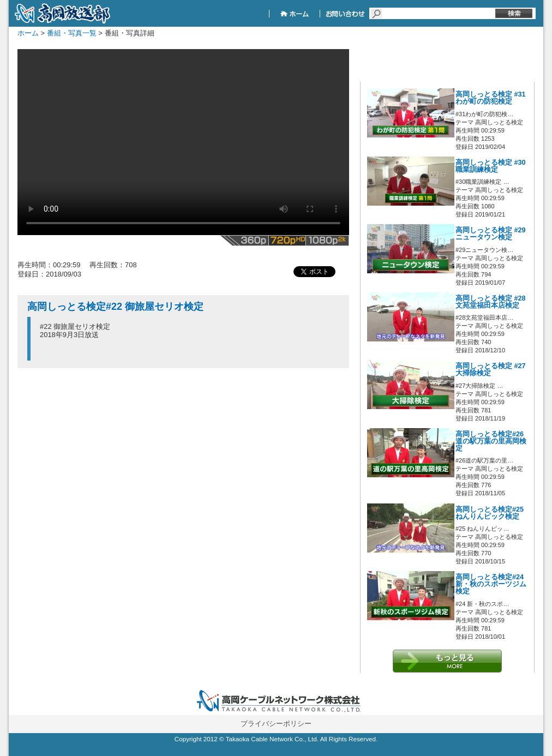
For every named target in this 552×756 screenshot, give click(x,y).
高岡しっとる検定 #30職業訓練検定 (491, 166)
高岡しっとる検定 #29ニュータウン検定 (491, 234)
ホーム (28, 33)
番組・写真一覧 (72, 33)
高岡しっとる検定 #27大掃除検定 (491, 370)
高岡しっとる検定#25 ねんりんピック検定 (490, 513)
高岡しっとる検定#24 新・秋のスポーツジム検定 (491, 584)
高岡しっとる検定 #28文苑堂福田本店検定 (491, 302)
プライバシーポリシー (276, 724)
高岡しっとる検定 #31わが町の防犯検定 (491, 98)
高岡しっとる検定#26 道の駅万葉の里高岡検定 (491, 441)
